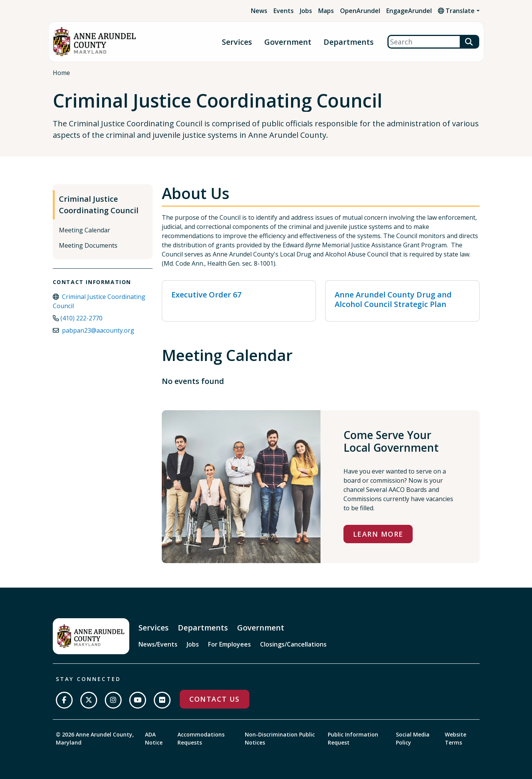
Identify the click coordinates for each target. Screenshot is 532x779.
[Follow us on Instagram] (113, 700)
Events (284, 11)
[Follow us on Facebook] (64, 700)
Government (288, 42)
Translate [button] (456, 11)
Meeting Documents (88, 245)
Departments (349, 42)
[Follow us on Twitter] (89, 700)
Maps (326, 11)
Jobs (306, 11)
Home (61, 73)
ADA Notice (154, 738)
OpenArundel (360, 11)
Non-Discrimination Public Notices (280, 738)
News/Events (158, 644)
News (259, 11)
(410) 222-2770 (81, 318)
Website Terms (456, 738)
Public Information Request (353, 738)
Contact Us (215, 699)
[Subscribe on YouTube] (138, 700)
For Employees (229, 644)
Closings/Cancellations (293, 644)
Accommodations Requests (201, 738)
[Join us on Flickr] (162, 700)
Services (237, 42)
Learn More (378, 534)
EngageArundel (409, 11)
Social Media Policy (413, 738)
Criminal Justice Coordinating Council (99, 205)
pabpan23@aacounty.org (98, 330)
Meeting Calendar (85, 230)
